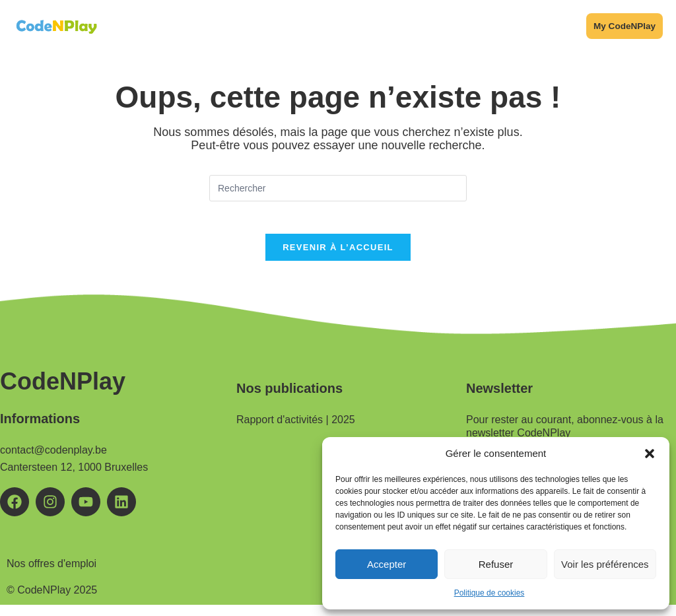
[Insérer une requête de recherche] (338, 191)
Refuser (496, 564)
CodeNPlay (63, 393)
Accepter (387, 564)
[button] (650, 454)
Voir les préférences (605, 564)
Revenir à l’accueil (338, 258)
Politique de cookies (490, 593)
